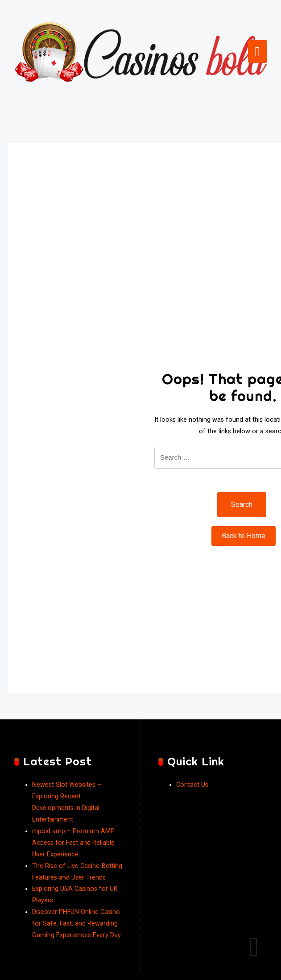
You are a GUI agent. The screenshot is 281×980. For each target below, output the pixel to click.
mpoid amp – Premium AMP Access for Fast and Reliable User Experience (73, 843)
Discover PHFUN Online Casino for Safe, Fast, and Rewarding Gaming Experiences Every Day (76, 924)
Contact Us (192, 785)
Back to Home (244, 536)
